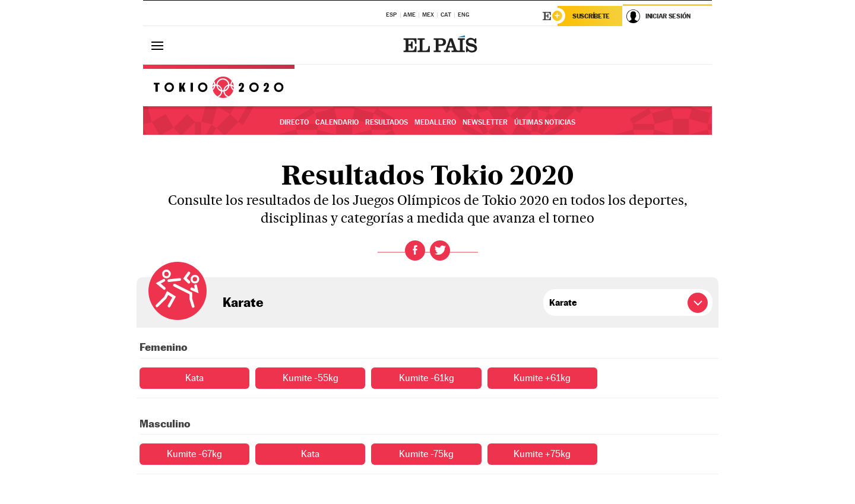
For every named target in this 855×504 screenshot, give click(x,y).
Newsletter (485, 122)
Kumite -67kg (194, 454)
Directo (294, 122)
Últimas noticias (545, 122)
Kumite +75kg (542, 454)
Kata (194, 378)
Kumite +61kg (542, 378)
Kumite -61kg (427, 378)
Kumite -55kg (311, 378)
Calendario (337, 122)
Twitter (440, 251)
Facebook (415, 251)
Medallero (435, 122)
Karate (243, 302)
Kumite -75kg (426, 454)
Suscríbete (591, 16)
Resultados (387, 122)
